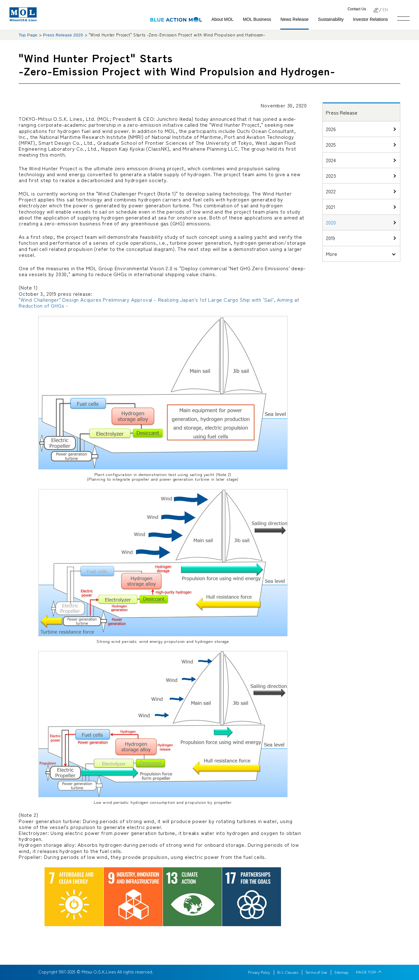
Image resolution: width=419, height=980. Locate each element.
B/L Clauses (288, 972)
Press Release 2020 (63, 35)
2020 (331, 222)
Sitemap (341, 972)
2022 (331, 191)
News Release (294, 19)
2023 (331, 176)
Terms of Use (316, 972)
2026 (331, 129)
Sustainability (331, 19)
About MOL (223, 19)
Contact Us (357, 9)
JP (376, 9)
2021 (331, 207)
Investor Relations (370, 19)
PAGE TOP (366, 972)
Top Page (28, 35)
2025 (331, 144)
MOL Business (257, 19)
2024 (331, 160)
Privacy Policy (259, 972)
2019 (330, 238)
